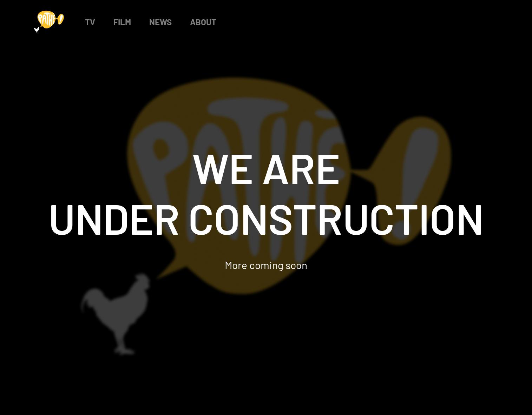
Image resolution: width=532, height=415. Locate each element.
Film (122, 22)
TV (90, 22)
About (203, 22)
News (160, 22)
